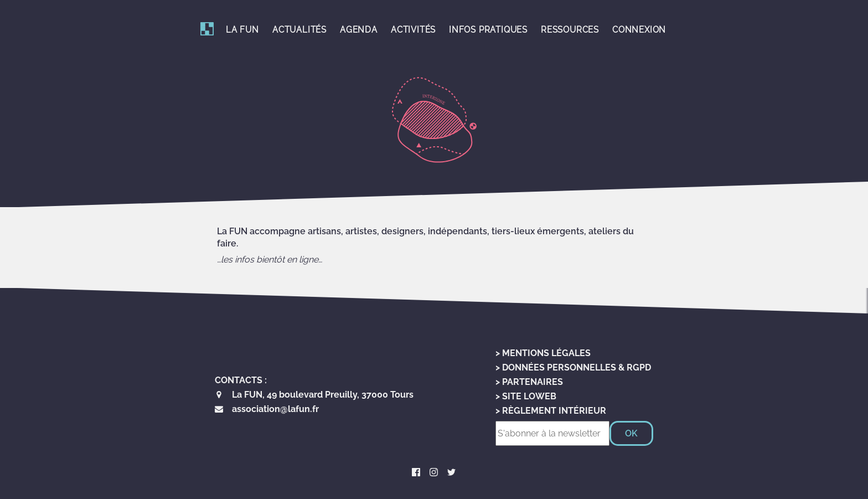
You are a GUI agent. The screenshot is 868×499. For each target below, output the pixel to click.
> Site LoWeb (526, 396)
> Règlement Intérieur (551, 411)
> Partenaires (529, 382)
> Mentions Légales (543, 353)
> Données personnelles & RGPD (573, 367)
